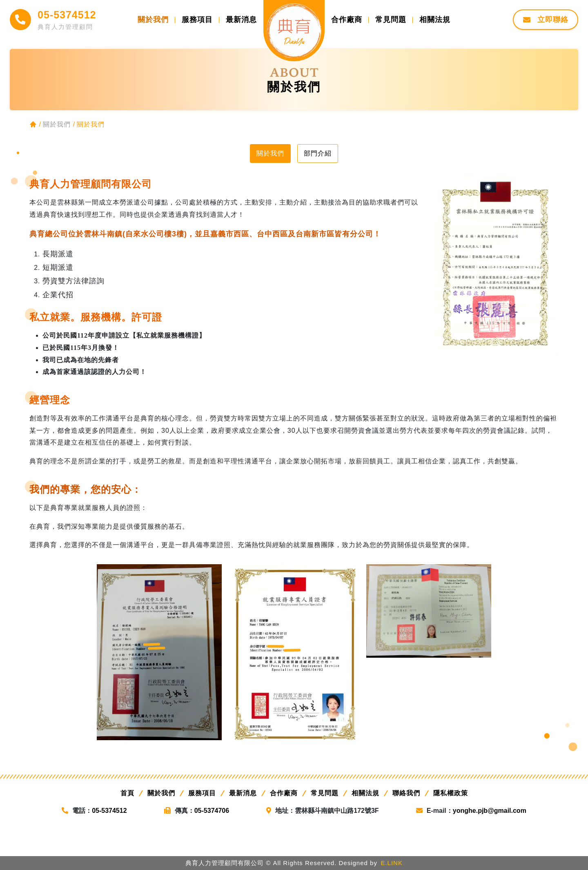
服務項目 (202, 793)
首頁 (127, 793)
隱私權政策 (451, 793)
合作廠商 (284, 793)
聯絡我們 (406, 793)
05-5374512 (67, 15)
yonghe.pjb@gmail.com (490, 811)
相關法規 (365, 793)
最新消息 (243, 793)
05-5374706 (212, 811)
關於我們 (270, 153)
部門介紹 (318, 153)
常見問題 (325, 793)
